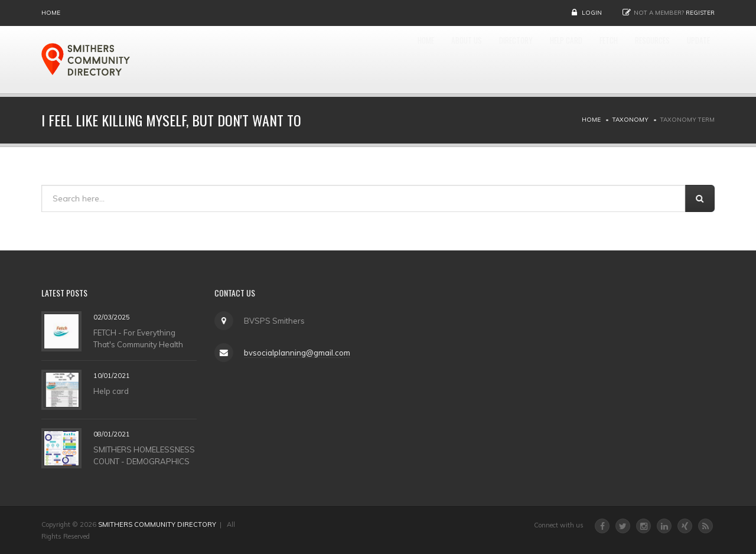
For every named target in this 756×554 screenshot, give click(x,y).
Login (592, 13)
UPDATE (692, 60)
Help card (111, 390)
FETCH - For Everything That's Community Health (138, 338)
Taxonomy (630, 120)
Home (51, 13)
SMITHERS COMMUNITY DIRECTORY (157, 524)
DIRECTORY (454, 60)
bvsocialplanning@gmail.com (296, 353)
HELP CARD (519, 60)
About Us (390, 60)
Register (700, 13)
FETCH (575, 60)
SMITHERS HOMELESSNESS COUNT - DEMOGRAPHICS (144, 455)
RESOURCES (632, 60)
